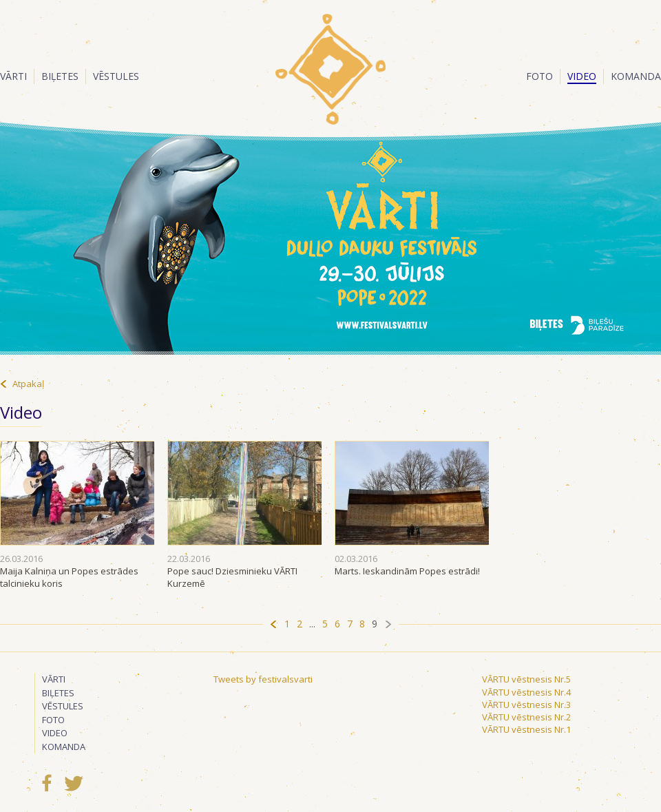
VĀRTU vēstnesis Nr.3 (526, 705)
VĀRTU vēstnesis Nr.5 (526, 679)
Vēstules (116, 76)
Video (582, 76)
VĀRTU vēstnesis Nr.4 (526, 692)
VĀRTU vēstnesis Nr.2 (526, 717)
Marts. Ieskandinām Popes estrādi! (407, 571)
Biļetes (60, 76)
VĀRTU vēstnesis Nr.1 (526, 729)
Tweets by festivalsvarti (263, 679)
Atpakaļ (28, 384)
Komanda (636, 76)
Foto (539, 76)
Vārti (13, 76)
